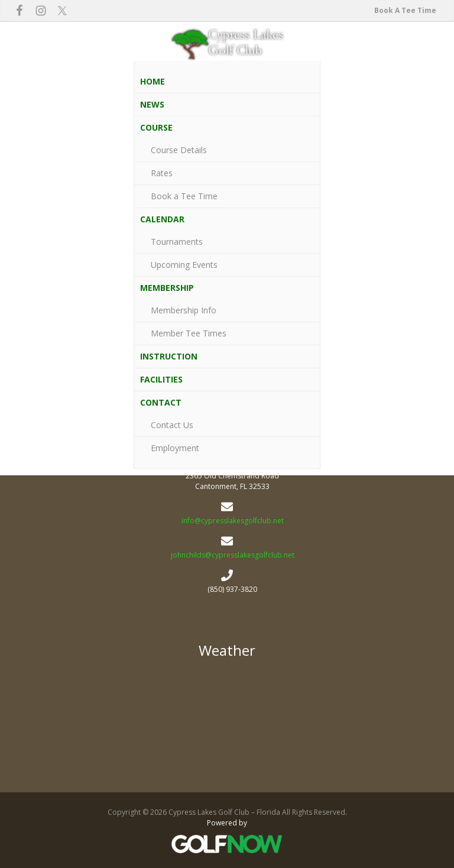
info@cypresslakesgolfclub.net (233, 521)
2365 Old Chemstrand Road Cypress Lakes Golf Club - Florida (227, 721)
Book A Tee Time (405, 10)
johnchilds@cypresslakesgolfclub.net (233, 555)
